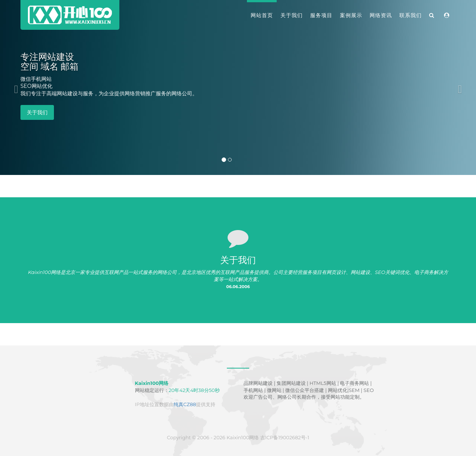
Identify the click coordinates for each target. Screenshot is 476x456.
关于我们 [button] (37, 112)
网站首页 (262, 15)
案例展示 (351, 15)
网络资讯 (381, 15)
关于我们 (292, 15)
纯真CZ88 (185, 404)
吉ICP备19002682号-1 (285, 437)
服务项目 (321, 15)
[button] (14, 87)
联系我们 (411, 15)
